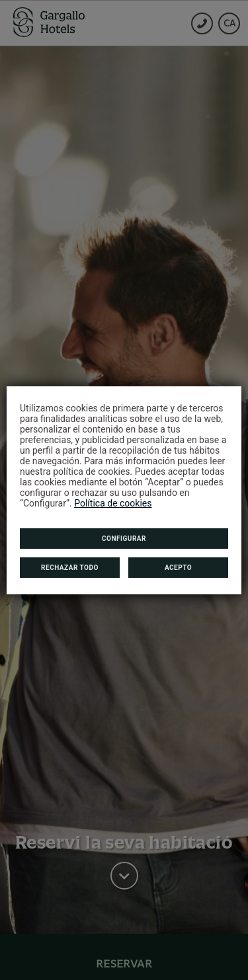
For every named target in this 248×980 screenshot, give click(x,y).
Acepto (178, 568)
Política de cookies (113, 503)
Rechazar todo (70, 568)
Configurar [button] (124, 539)
